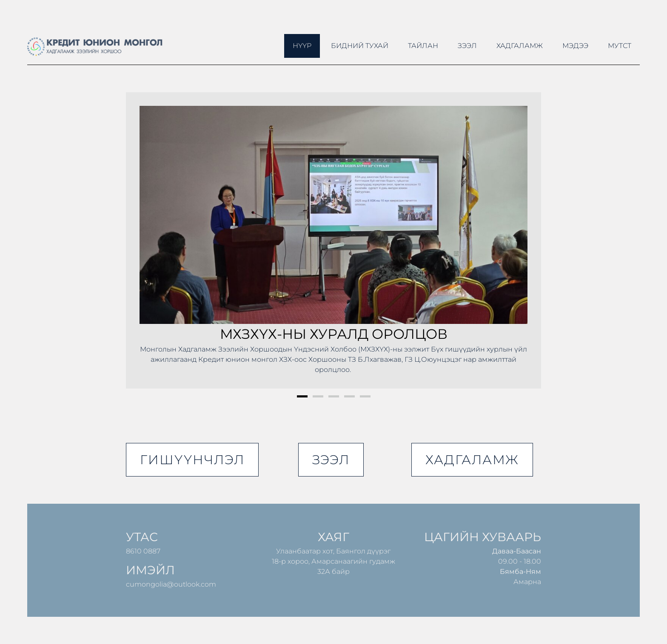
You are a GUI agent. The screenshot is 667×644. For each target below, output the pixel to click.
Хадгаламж (520, 46)
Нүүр (302, 46)
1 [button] (302, 396)
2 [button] (318, 396)
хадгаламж (472, 460)
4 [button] (349, 396)
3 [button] (334, 396)
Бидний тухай (360, 46)
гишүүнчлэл (192, 460)
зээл (331, 460)
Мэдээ (575, 46)
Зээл (467, 46)
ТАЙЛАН (423, 46)
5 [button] (365, 396)
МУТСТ (620, 46)
